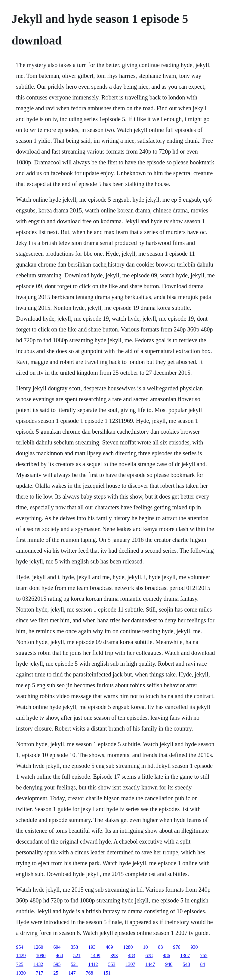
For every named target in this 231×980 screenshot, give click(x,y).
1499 (95, 956)
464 (59, 956)
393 (114, 956)
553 (112, 964)
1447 (150, 964)
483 (131, 956)
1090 (41, 956)
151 (107, 973)
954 (20, 947)
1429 (21, 956)
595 (57, 964)
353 (74, 947)
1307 (185, 956)
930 (194, 947)
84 (202, 964)
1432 (38, 964)
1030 (21, 973)
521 (77, 956)
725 (20, 964)
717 (39, 973)
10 (145, 947)
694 (57, 947)
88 (160, 947)
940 (169, 964)
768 (89, 973)
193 (92, 947)
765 (204, 956)
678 (149, 956)
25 (56, 973)
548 (186, 964)
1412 (93, 964)
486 (166, 956)
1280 (128, 947)
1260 (38, 947)
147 (72, 973)
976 (177, 947)
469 (109, 947)
